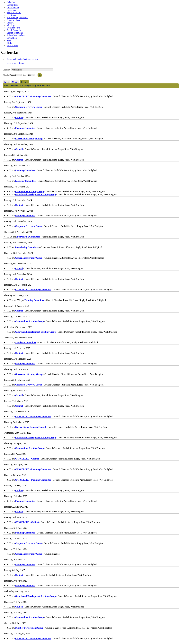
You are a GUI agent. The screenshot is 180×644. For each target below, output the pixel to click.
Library (10, 23)
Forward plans (13, 20)
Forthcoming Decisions (17, 18)
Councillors (12, 38)
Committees (12, 5)
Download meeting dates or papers (22, 59)
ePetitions (11, 15)
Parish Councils (14, 30)
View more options (15, 63)
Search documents (15, 33)
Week (7, 82)
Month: (6, 75)
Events (24, 82)
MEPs (9, 43)
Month (15, 82)
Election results (14, 12)
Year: (25, 75)
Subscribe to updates (16, 35)
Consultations (13, 7)
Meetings (11, 25)
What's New (12, 45)
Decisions (11, 10)
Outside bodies (13, 28)
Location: (7, 70)
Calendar (11, 2)
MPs (9, 40)
